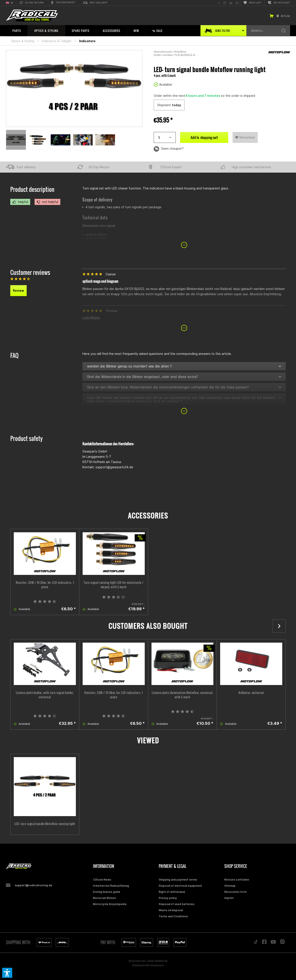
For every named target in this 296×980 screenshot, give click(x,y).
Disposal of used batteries (177, 904)
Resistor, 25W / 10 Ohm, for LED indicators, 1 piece (45, 585)
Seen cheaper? (169, 149)
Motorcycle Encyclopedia (110, 904)
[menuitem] (32, 3)
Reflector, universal (251, 693)
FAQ (14, 355)
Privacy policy (168, 898)
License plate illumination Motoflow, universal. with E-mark (183, 695)
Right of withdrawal (172, 892)
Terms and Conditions (173, 916)
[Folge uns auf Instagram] (237, 3)
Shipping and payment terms (178, 880)
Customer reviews (30, 272)
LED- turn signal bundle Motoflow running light (45, 824)
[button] (7, 973)
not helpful (47, 202)
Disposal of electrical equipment (180, 886)
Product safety (26, 438)
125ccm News (102, 880)
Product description (32, 189)
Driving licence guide (107, 892)
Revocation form (235, 892)
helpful (20, 202)
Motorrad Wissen (104, 898)
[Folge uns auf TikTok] (219, 3)
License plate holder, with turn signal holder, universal (45, 695)
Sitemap (230, 886)
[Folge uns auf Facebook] (225, 3)
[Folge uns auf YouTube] (231, 3)
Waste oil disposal (171, 910)
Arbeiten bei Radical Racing (111, 886)
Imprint (229, 898)
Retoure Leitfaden (237, 880)
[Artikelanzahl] (165, 137)
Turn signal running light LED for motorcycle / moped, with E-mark (114, 585)
